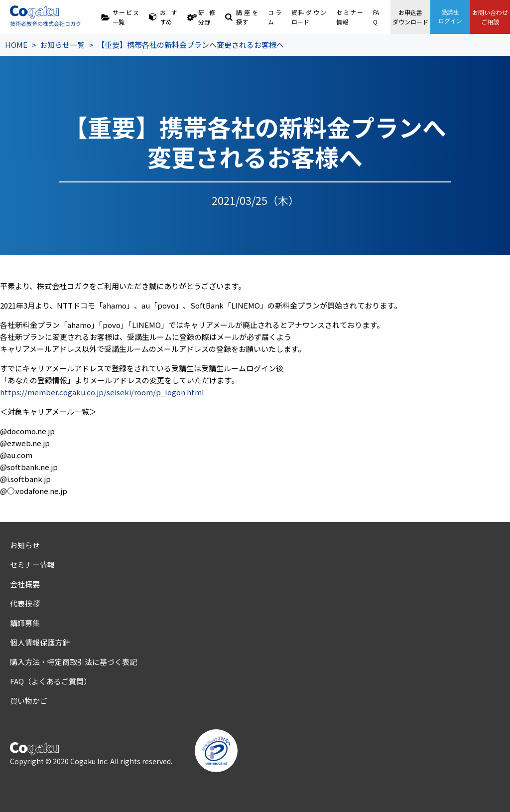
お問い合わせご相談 (490, 17)
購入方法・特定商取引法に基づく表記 (73, 662)
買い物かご (29, 701)
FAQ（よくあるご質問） (51, 681)
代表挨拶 (25, 603)
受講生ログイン (450, 17)
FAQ (376, 17)
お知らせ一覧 (62, 45)
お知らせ (25, 545)
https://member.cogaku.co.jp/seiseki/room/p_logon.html (102, 392)
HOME (16, 45)
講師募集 (25, 623)
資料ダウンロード (309, 17)
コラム (275, 17)
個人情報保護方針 (40, 642)
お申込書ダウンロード (410, 17)
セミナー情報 (349, 17)
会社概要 (25, 584)
